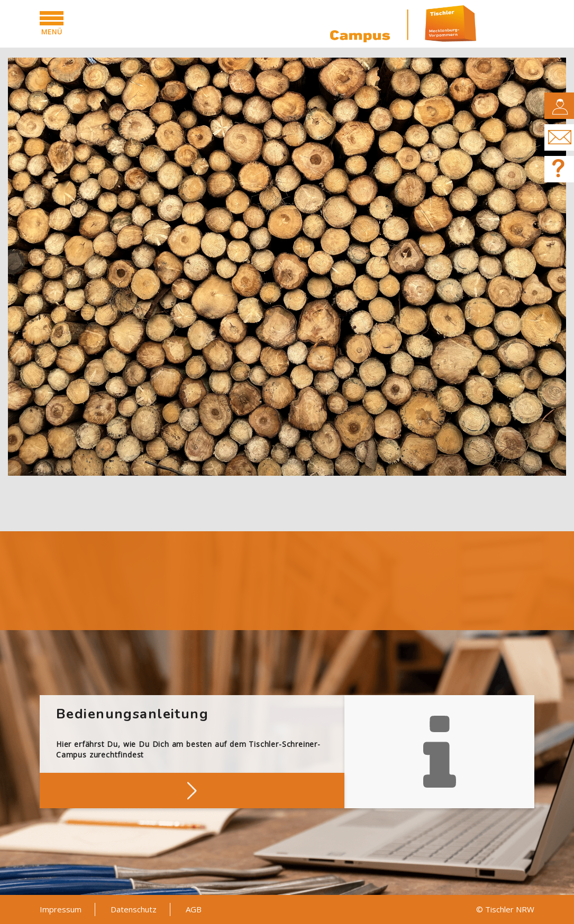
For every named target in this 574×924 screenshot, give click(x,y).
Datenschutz (134, 909)
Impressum (61, 909)
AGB (194, 909)
